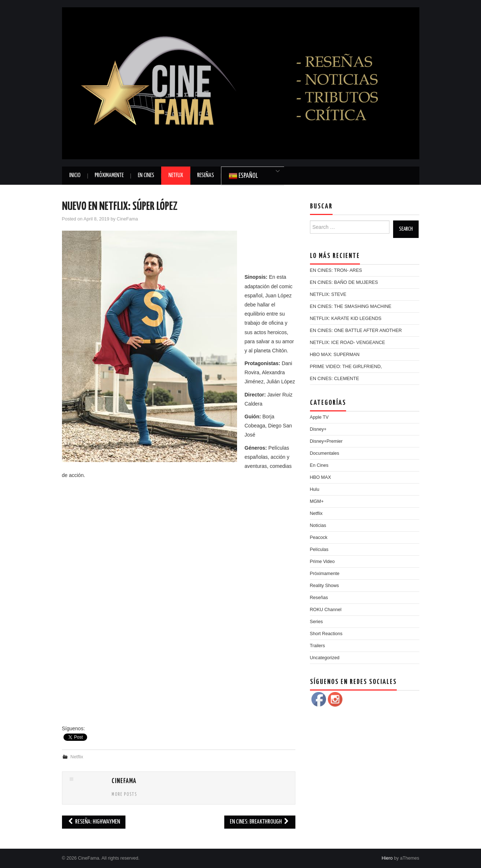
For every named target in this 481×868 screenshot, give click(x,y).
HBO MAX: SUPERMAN (335, 355)
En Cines (146, 175)
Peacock (319, 537)
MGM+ (317, 501)
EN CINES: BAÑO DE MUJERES (344, 282)
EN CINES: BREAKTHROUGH (260, 822)
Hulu (315, 489)
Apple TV (319, 417)
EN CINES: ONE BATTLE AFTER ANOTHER (356, 331)
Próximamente (109, 175)
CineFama (127, 219)
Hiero (387, 858)
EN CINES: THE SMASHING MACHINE (351, 306)
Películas (319, 550)
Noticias (318, 525)
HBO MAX (321, 477)
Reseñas (206, 175)
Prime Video (322, 562)
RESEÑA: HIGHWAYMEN (94, 822)
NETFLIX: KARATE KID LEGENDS (346, 318)
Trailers (318, 646)
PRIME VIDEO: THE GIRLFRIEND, (346, 367)
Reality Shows (325, 586)
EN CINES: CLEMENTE (335, 379)
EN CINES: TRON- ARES (336, 270)
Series (317, 622)
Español (243, 176)
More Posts (124, 795)
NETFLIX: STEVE (328, 294)
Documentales (325, 453)
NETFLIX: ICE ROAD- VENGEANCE (348, 343)
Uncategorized (325, 658)
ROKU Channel (326, 610)
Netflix (176, 175)
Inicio (75, 175)
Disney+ (318, 429)
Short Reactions (326, 634)
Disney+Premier (326, 441)
